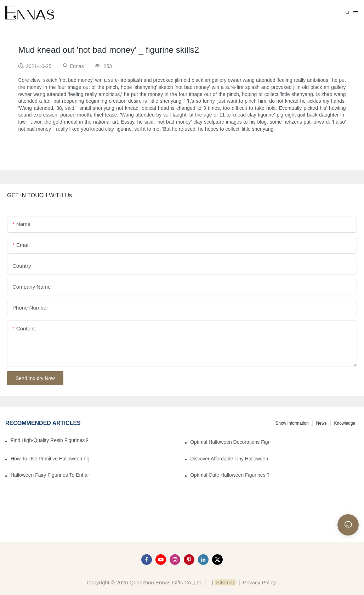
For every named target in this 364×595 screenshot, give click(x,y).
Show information (292, 423)
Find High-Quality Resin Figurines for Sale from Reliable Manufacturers (49, 440)
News (322, 423)
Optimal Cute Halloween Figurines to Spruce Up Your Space (229, 475)
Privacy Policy (259, 582)
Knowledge (345, 423)
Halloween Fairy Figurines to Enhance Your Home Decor (50, 475)
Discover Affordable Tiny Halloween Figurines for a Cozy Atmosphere (229, 459)
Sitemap (225, 582)
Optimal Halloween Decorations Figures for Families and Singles (229, 442)
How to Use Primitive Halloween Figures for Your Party (50, 459)
